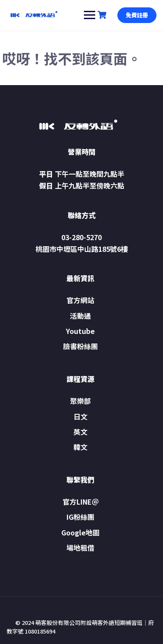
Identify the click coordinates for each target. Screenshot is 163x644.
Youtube (80, 331)
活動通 (80, 316)
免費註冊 (137, 15)
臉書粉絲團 (80, 346)
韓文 (80, 447)
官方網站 (80, 300)
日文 (80, 416)
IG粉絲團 (80, 517)
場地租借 (80, 548)
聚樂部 (80, 401)
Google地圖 (80, 532)
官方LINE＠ (81, 502)
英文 (80, 432)
